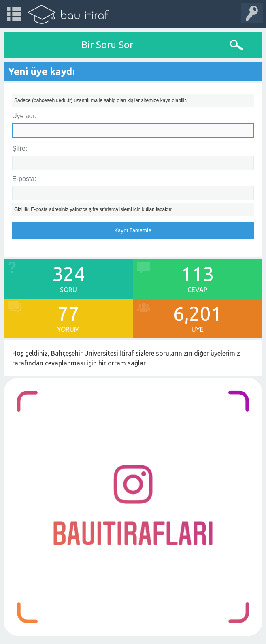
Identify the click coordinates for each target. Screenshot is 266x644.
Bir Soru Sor (107, 45)
